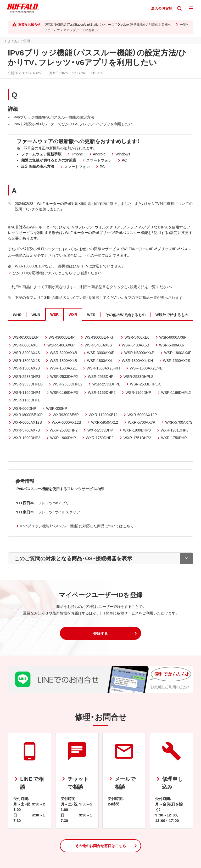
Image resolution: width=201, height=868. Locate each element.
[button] (100, 633)
